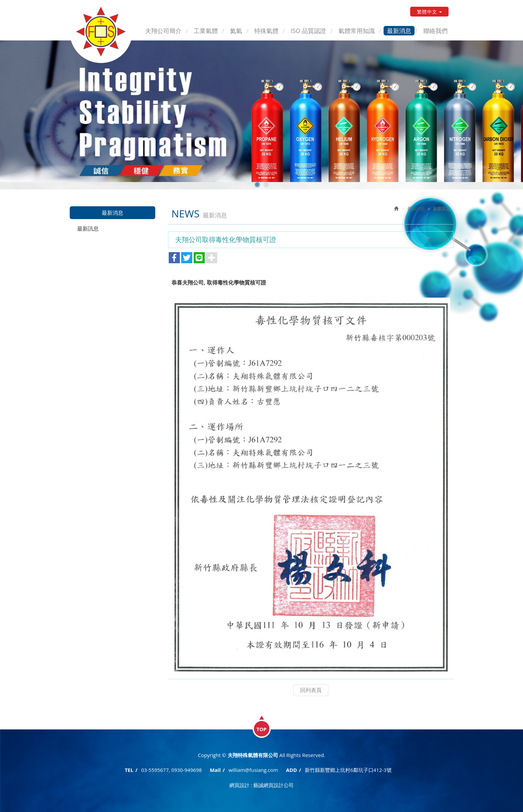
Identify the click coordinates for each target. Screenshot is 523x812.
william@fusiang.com (253, 770)
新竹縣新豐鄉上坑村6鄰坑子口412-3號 (348, 770)
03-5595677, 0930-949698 (171, 770)
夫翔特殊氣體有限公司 (102, 32)
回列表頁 (311, 690)
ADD (292, 770)
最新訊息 (88, 229)
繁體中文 (429, 12)
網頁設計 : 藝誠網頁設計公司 (262, 785)
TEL (129, 770)
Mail (215, 770)
